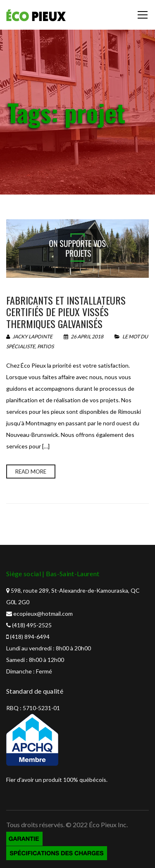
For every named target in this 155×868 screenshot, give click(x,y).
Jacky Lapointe (29, 337)
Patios (45, 346)
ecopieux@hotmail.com (43, 613)
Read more (31, 472)
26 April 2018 (84, 337)
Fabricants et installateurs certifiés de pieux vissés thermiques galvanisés (66, 312)
